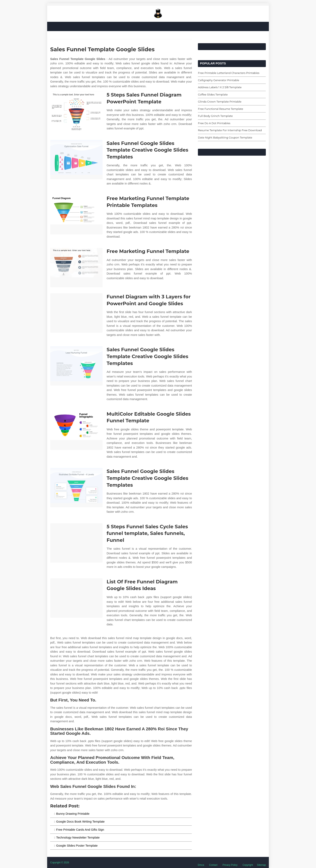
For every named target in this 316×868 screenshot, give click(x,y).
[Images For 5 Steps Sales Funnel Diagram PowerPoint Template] (76, 111)
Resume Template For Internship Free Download (230, 130)
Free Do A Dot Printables (214, 123)
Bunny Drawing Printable (73, 814)
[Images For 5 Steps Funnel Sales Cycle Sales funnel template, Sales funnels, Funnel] (76, 543)
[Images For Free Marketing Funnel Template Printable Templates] (76, 215)
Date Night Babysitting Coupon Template (225, 137)
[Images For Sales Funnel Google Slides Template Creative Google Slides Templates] (76, 160)
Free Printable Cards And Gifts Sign (80, 830)
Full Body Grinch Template (215, 116)
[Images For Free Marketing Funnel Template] (76, 268)
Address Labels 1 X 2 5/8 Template (220, 87)
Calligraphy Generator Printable (218, 80)
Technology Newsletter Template (78, 837)
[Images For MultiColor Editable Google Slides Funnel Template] (76, 430)
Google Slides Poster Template (77, 845)
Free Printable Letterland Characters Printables (229, 73)
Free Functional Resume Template (220, 109)
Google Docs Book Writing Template (80, 821)
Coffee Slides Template (213, 94)
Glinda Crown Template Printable (220, 102)
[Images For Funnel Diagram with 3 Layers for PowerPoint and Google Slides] (76, 313)
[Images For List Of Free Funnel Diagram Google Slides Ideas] (76, 598)
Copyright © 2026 (60, 863)
